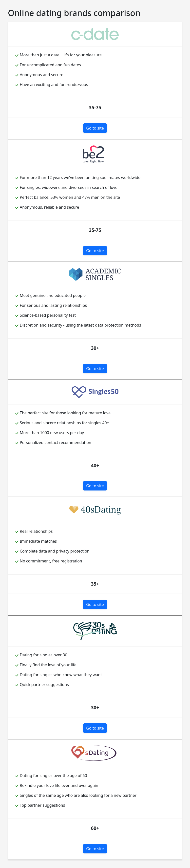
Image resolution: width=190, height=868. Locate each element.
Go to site (95, 128)
